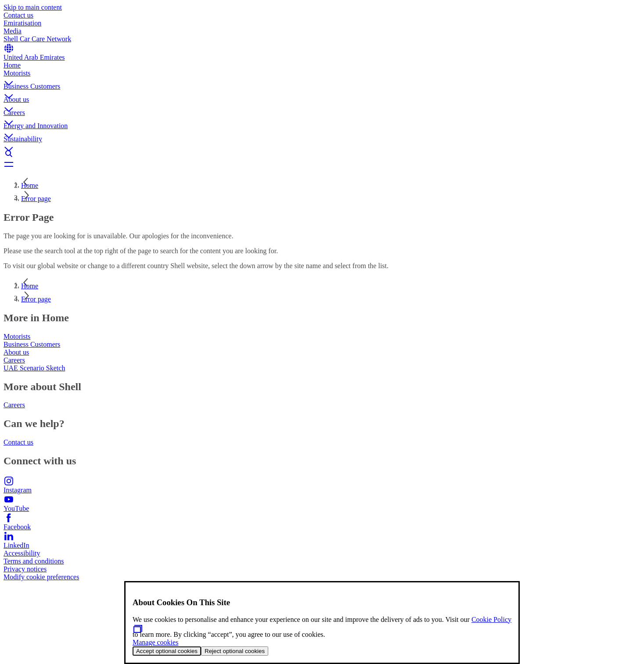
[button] (322, 76)
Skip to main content (33, 7)
